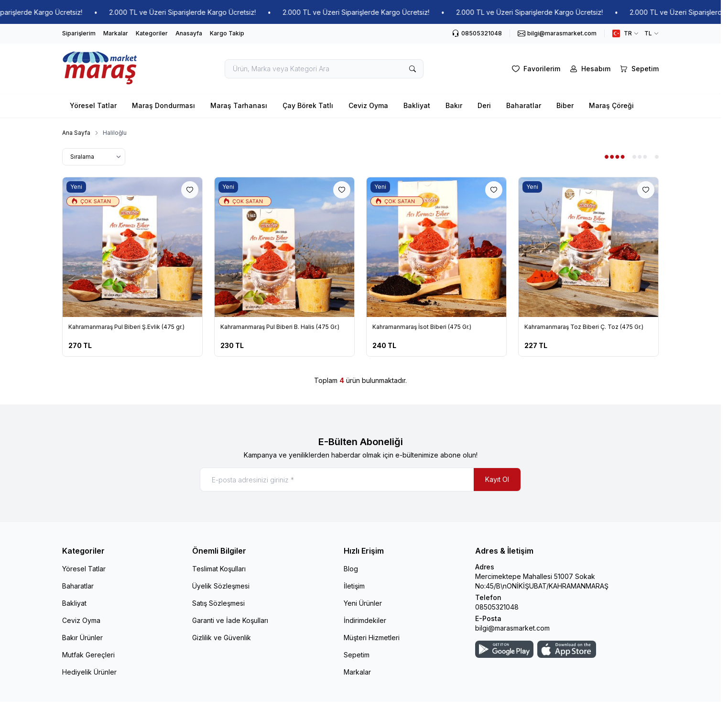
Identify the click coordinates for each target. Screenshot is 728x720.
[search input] (324, 69)
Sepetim (357, 655)
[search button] (413, 69)
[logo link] (100, 69)
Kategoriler (152, 33)
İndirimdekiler (365, 620)
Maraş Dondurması (163, 105)
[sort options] (94, 157)
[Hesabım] (589, 69)
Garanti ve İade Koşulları (230, 620)
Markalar (116, 33)
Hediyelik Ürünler (89, 672)
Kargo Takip (227, 33)
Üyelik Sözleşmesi (221, 586)
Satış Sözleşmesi (218, 603)
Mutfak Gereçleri (88, 655)
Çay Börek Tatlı (308, 105)
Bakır (454, 105)
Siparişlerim (79, 33)
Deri (484, 105)
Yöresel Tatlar (93, 105)
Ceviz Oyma (368, 105)
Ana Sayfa (76, 133)
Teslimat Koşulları (219, 569)
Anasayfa (189, 33)
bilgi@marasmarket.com (512, 628)
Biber (565, 105)
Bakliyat (417, 105)
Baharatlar (524, 105)
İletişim (354, 586)
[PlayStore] (504, 649)
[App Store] (566, 649)
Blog (351, 569)
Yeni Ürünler (363, 603)
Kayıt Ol (497, 479)
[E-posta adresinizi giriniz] (360, 480)
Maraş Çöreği (611, 105)
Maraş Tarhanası (239, 105)
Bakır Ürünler (82, 638)
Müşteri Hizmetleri (372, 638)
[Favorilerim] (535, 69)
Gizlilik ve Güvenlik (222, 638)
